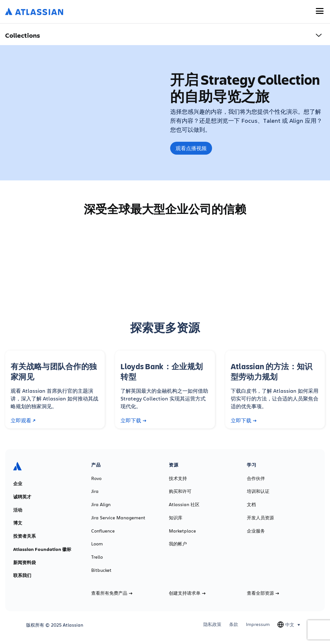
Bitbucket (101, 570)
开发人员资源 (260, 518)
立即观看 (23, 420)
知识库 (176, 518)
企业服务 (256, 531)
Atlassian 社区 (184, 505)
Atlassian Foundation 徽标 (42, 549)
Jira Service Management (118, 518)
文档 (251, 505)
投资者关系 (24, 536)
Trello (97, 557)
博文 (18, 523)
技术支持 (178, 478)
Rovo (96, 478)
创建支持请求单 (187, 593)
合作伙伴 (256, 478)
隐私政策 (212, 624)
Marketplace (182, 531)
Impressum (258, 624)
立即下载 (133, 420)
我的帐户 (178, 544)
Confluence (103, 531)
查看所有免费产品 (112, 593)
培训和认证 (258, 491)
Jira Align (101, 505)
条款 (234, 624)
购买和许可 (180, 491)
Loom (97, 544)
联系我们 (22, 575)
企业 (18, 484)
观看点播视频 (191, 148)
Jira (95, 491)
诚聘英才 (22, 497)
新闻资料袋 (24, 562)
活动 (18, 510)
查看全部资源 (263, 593)
